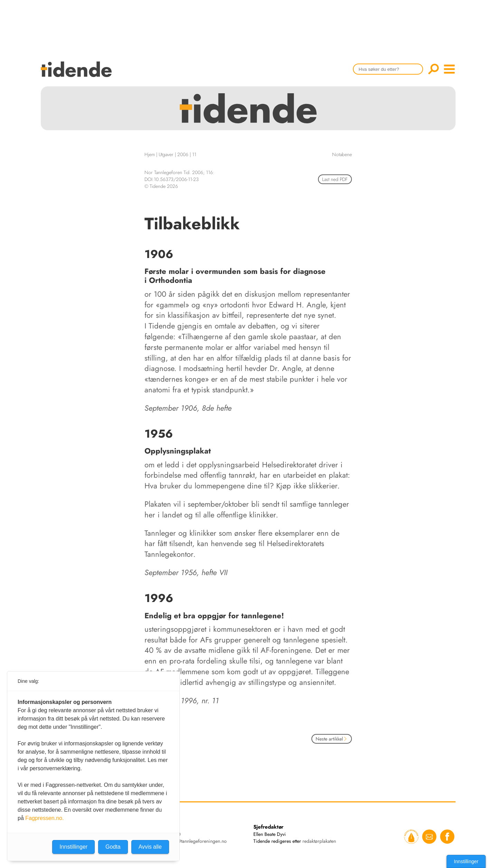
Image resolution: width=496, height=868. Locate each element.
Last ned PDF (335, 179)
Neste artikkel (332, 739)
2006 (183, 154)
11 (194, 154)
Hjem (150, 154)
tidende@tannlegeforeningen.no (194, 841)
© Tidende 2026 (161, 186)
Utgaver (166, 154)
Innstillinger (466, 861)
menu (449, 69)
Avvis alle (150, 847)
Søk (433, 69)
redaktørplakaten (319, 841)
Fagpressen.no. (44, 818)
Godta (113, 847)
